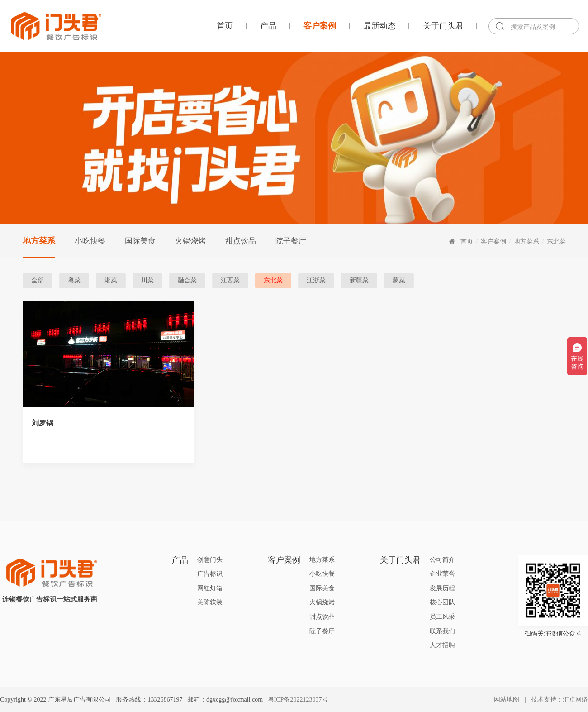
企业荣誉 (442, 574)
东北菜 (556, 241)
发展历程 (442, 588)
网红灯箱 (210, 588)
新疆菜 (359, 280)
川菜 (147, 280)
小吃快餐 (90, 241)
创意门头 (210, 560)
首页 (225, 26)
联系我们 (442, 631)
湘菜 (111, 280)
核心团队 (442, 602)
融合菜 (187, 280)
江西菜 (230, 280)
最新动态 (379, 26)
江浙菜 (316, 280)
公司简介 (442, 560)
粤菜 (74, 280)
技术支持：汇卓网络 (560, 700)
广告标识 (210, 574)
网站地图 (507, 700)
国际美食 (140, 241)
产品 (268, 26)
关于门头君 (443, 26)
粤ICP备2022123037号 (298, 700)
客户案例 (320, 26)
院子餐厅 (291, 241)
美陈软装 (210, 602)
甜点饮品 (241, 241)
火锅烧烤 (190, 241)
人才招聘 (442, 645)
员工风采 (442, 617)
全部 (38, 280)
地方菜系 (39, 241)
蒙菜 (399, 280)
